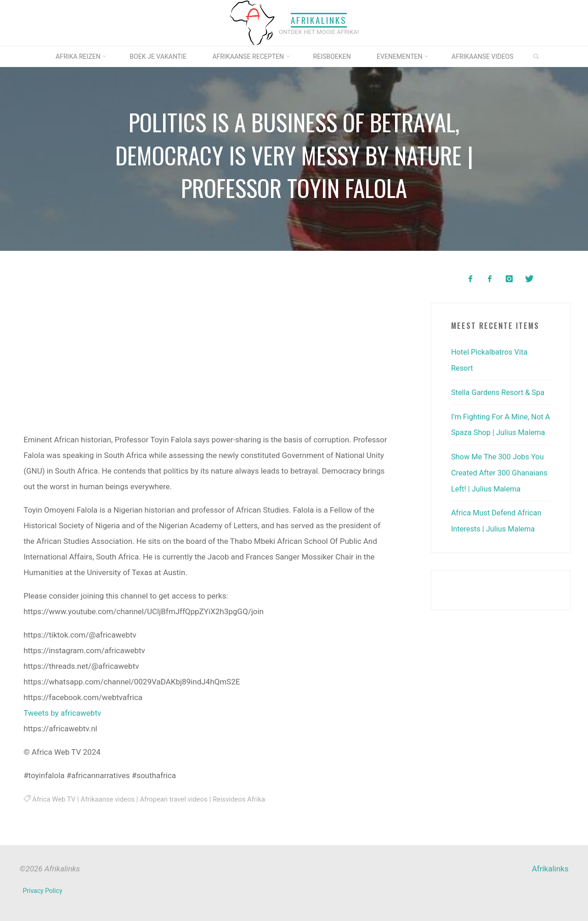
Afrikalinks (319, 20)
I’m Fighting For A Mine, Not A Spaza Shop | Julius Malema (499, 431)
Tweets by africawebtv (62, 713)
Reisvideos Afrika (245, 799)
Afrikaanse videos (110, 799)
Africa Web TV (54, 799)
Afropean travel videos (178, 799)
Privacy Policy (43, 891)
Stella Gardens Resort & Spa (500, 391)
